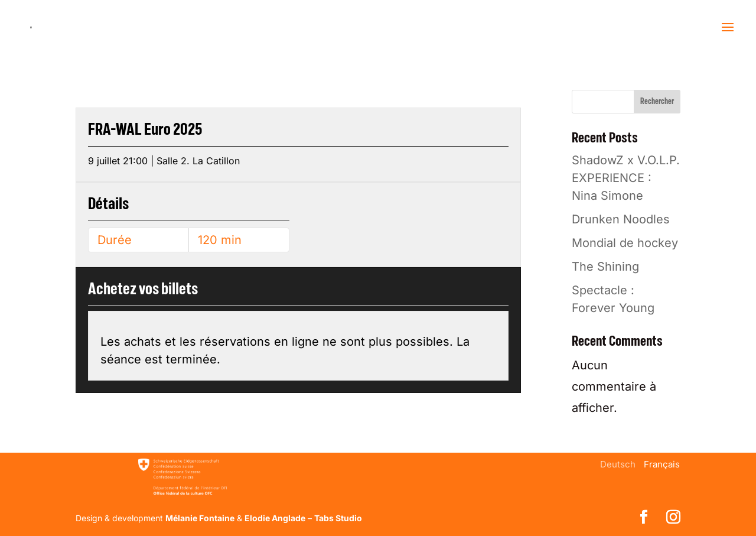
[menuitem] (618, 464)
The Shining (605, 267)
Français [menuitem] (662, 464)
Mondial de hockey (625, 243)
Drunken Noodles (621, 219)
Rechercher (657, 102)
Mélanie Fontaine (200, 518)
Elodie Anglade (275, 518)
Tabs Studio (338, 518)
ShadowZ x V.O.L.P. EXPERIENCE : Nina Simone (626, 178)
